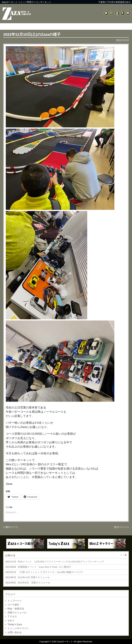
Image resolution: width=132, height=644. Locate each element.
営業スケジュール (17, 613)
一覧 (125, 555)
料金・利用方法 (16, 609)
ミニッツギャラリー (18, 628)
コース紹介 (13, 605)
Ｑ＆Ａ (11, 620)
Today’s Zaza (15, 624)
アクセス (12, 616)
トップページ (15, 601)
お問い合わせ (15, 632)
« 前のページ (11, 527)
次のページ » (121, 527)
